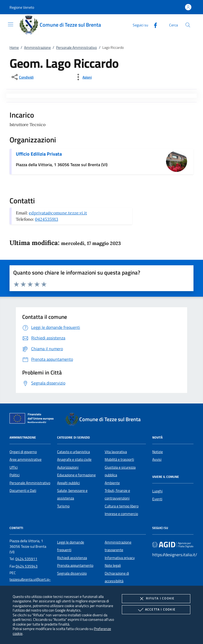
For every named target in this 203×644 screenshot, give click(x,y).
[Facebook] (153, 25)
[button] (22, 7)
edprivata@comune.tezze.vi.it (58, 213)
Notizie (158, 452)
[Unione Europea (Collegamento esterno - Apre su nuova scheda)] (33, 419)
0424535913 (47, 219)
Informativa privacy (120, 558)
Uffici (14, 467)
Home (14, 47)
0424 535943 (27, 566)
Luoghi (157, 491)
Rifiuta (156, 599)
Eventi (157, 499)
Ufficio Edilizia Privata (39, 154)
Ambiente (112, 483)
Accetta (156, 610)
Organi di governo (23, 452)
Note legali (113, 565)
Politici (15, 475)
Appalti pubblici (68, 483)
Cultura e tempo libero (122, 506)
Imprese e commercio (121, 514)
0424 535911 (26, 559)
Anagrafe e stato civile (74, 459)
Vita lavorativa (116, 452)
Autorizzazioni (68, 467)
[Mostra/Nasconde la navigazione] (11, 24)
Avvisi (157, 459)
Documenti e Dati (23, 491)
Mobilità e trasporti (119, 459)
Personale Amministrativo (76, 47)
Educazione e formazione (76, 475)
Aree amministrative (26, 459)
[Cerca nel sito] (188, 25)
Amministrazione (37, 47)
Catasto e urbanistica (73, 452)
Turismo (63, 506)
